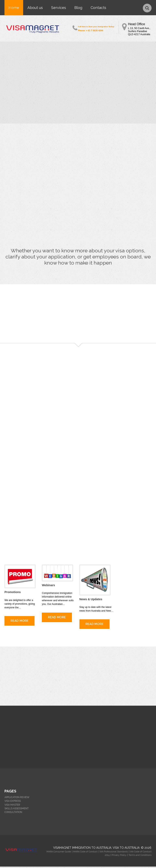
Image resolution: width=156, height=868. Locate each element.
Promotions (12, 594)
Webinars (48, 587)
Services (59, 8)
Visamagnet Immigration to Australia (82, 849)
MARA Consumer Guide (59, 853)
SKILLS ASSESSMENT (17, 810)
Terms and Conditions (140, 857)
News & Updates (91, 601)
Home (14, 8)
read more (19, 622)
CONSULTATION (13, 814)
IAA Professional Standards (114, 853)
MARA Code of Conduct (85, 853)
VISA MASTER (12, 806)
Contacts (98, 8)
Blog (78, 8)
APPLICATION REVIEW (17, 799)
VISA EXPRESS (13, 803)
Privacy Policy (119, 857)
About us (35, 8)
